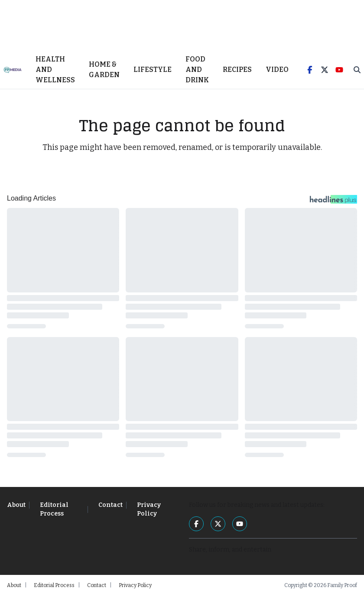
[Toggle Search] (357, 71)
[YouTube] (339, 71)
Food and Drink (197, 71)
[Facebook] (310, 71)
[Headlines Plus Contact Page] (333, 203)
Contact (110, 506)
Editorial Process (54, 511)
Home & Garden (104, 71)
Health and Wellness (55, 71)
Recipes (237, 71)
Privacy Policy (149, 511)
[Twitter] (325, 71)
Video (277, 71)
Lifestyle (153, 71)
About (16, 506)
